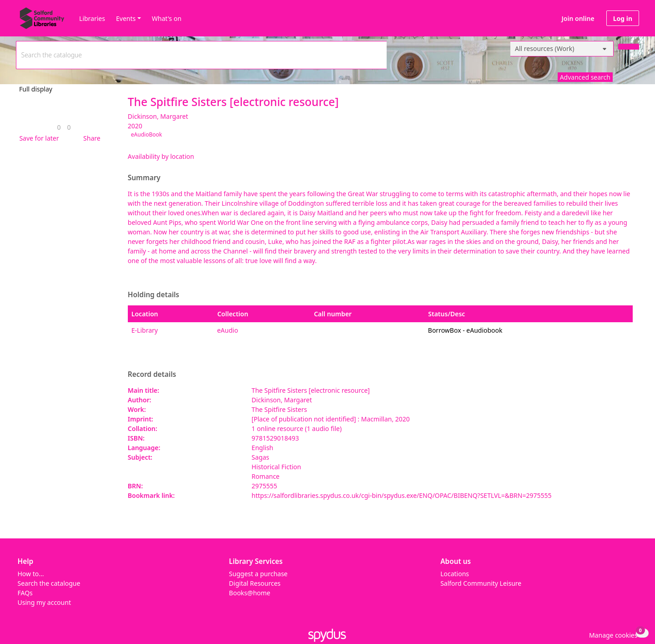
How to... (31, 574)
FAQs (25, 593)
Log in (623, 18)
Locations (455, 574)
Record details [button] (152, 375)
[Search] (629, 47)
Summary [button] (144, 178)
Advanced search (585, 77)
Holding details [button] (154, 295)
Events (126, 18)
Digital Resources (254, 583)
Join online (578, 18)
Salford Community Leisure (481, 583)
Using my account (44, 602)
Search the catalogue (49, 583)
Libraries (92, 18)
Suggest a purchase (258, 574)
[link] (59, 127)
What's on (167, 18)
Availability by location (161, 156)
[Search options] (562, 49)
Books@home (249, 593)
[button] (37, 138)
